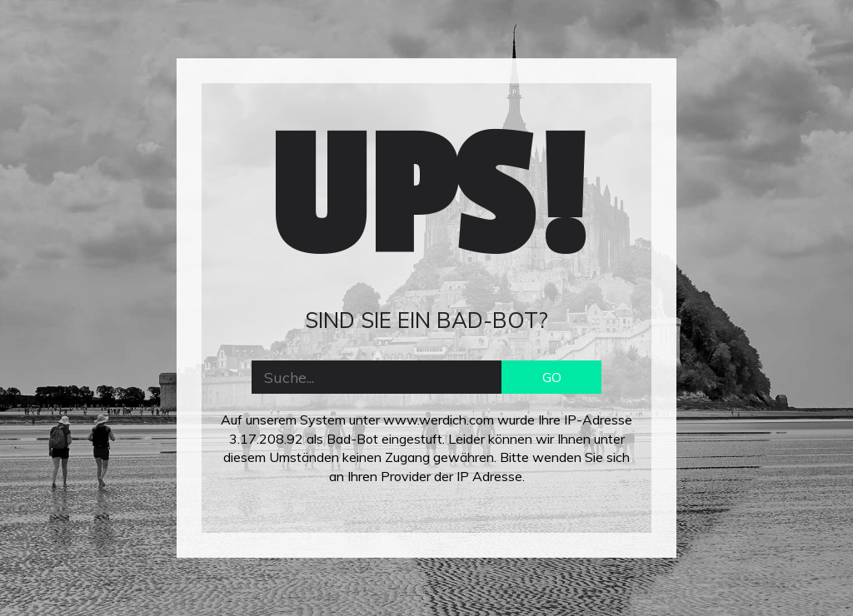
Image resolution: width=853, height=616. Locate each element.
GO (552, 377)
